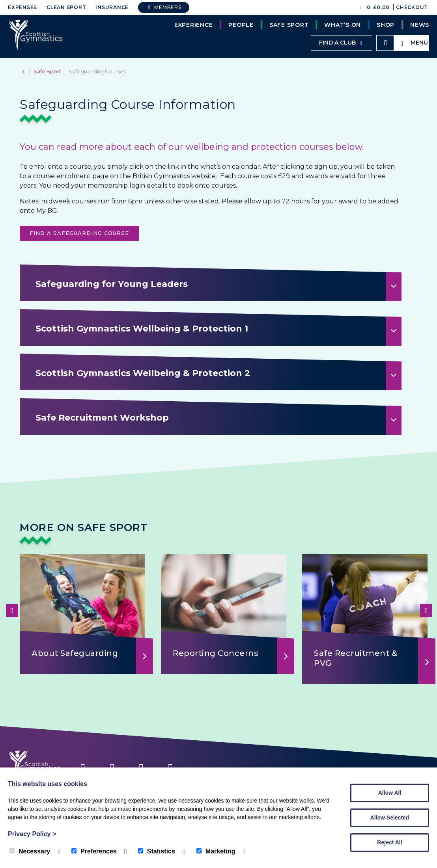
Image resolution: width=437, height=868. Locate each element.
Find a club (342, 43)
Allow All (390, 793)
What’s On (343, 25)
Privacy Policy (32, 834)
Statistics (157, 851)
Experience (194, 25)
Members (164, 7)
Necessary (30, 851)
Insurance (112, 7)
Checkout (412, 7)
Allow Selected (390, 818)
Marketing (216, 851)
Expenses (22, 7)
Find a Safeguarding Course (79, 233)
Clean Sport (66, 7)
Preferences (94, 851)
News (420, 25)
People (241, 25)
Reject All (389, 842)
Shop (386, 25)
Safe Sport (289, 25)
